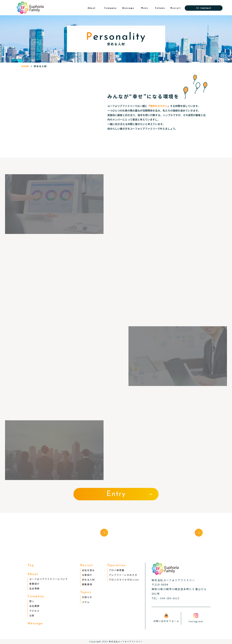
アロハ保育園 (117, 570)
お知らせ (87, 597)
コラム (86, 602)
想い (32, 601)
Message (35, 624)
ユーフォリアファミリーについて (49, 579)
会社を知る (88, 570)
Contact (204, 8)
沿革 (32, 615)
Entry (116, 494)
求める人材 (88, 580)
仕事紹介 (87, 575)
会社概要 (35, 606)
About (33, 574)
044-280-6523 (170, 598)
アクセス (34, 611)
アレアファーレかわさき (123, 575)
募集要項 (87, 584)
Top (31, 565)
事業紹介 (35, 584)
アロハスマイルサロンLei (124, 580)
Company (36, 596)
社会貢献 (35, 588)
